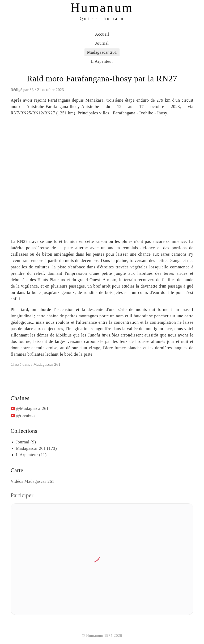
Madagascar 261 (102, 52)
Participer (22, 495)
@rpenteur (26, 415)
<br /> (102, 176)
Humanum (102, 8)
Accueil (102, 34)
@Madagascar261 (32, 408)
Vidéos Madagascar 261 (32, 481)
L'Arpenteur (102, 61)
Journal (102, 43)
